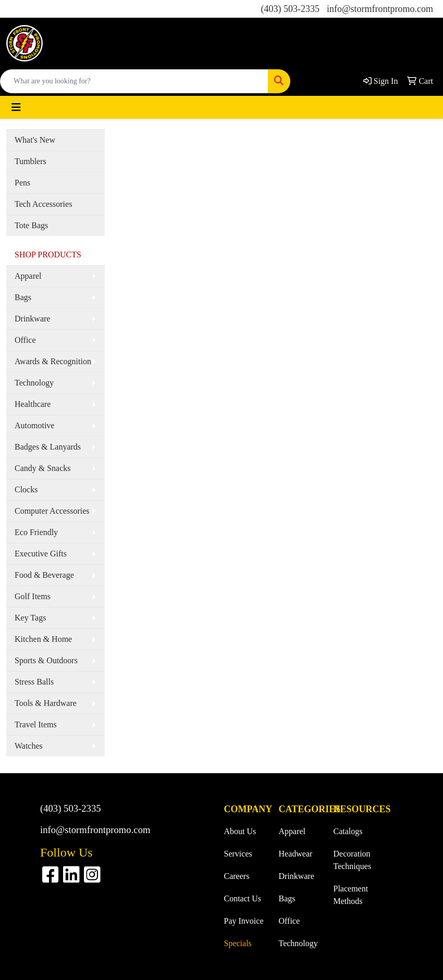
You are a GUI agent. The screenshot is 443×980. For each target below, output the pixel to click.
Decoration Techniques (353, 860)
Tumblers (30, 161)
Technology (34, 383)
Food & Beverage (44, 575)
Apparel (28, 276)
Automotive (34, 425)
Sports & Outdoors (46, 660)
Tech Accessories (43, 204)
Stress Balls (34, 682)
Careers (237, 876)
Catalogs (348, 831)
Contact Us (243, 898)
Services (238, 854)
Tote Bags (31, 225)
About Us (240, 831)
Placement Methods (351, 895)
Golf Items (33, 596)
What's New (35, 140)
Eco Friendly (36, 532)
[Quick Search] (134, 81)
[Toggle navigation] (16, 107)
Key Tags (30, 618)
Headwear (296, 854)
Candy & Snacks (43, 468)
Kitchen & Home (43, 639)
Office (25, 340)
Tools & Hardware (46, 703)
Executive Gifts (41, 554)
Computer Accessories (52, 511)
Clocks (26, 489)
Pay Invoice (244, 921)
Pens (22, 183)
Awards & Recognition (53, 361)
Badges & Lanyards (48, 447)
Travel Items (36, 724)
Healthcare (33, 404)
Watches (29, 746)
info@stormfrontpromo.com (380, 9)
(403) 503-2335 (290, 9)
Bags (23, 297)
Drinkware (32, 319)
